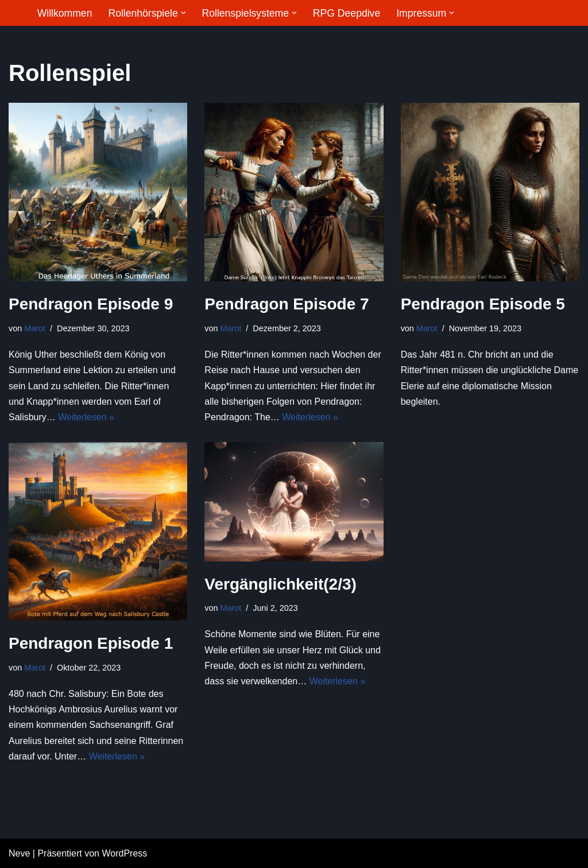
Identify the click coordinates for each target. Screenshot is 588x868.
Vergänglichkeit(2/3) (281, 584)
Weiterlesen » (86, 417)
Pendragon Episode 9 (91, 304)
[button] (183, 13)
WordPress (124, 853)
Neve (19, 853)
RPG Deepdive (347, 13)
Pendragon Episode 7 (287, 304)
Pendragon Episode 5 (483, 304)
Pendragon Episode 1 (91, 643)
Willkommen (65, 13)
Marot (35, 328)
